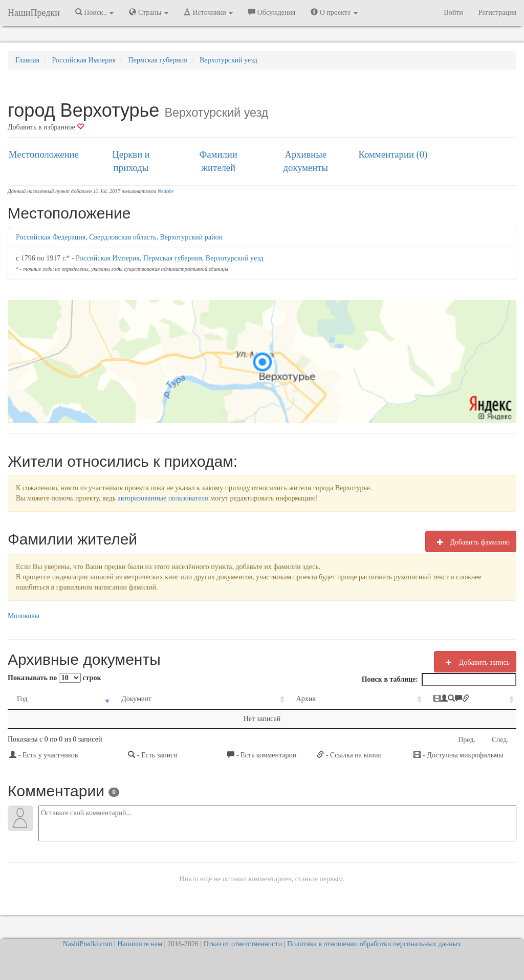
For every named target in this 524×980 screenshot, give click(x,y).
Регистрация (497, 13)
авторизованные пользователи (163, 498)
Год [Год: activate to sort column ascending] (22, 699)
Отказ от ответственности (243, 944)
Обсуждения (272, 12)
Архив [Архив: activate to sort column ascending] (259, 699)
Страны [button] (149, 12)
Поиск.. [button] (95, 12)
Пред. (467, 740)
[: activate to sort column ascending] (435, 699)
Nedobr (166, 191)
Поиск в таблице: (439, 680)
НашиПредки (34, 13)
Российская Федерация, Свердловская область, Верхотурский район (119, 237)
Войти (453, 13)
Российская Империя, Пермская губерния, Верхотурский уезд (170, 258)
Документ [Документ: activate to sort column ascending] (119, 699)
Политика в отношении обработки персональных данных (374, 944)
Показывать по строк (54, 678)
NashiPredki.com (88, 944)
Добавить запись (475, 662)
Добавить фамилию (471, 542)
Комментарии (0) (393, 154)
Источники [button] (208, 12)
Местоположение (44, 154)
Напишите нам (140, 944)
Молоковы (24, 616)
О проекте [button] (334, 12)
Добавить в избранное (46, 127)
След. (500, 740)
